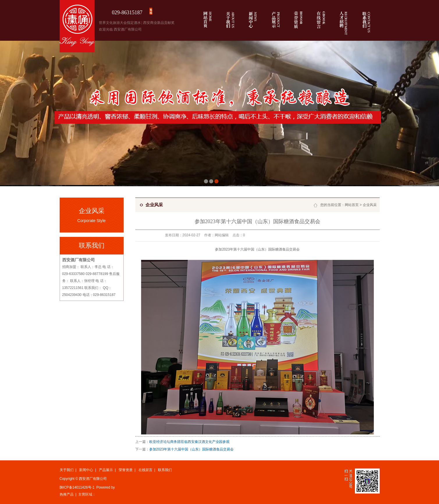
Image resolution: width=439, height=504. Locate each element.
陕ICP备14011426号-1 (77, 487)
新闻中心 (86, 470)
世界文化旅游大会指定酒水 (120, 23)
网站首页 (352, 205)
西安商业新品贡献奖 (159, 23)
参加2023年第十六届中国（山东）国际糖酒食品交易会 (192, 449)
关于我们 (67, 470)
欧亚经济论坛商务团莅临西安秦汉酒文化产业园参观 (189, 442)
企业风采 (370, 205)
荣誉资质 (126, 470)
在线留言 (145, 470)
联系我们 (165, 470)
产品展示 (106, 470)
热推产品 (67, 494)
